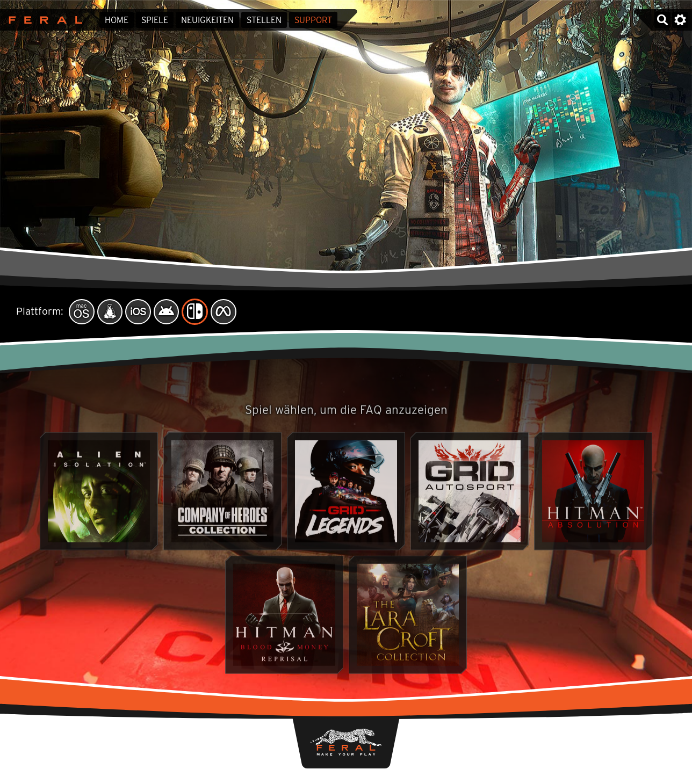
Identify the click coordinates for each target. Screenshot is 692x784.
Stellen (264, 20)
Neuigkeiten (207, 20)
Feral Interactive (43, 20)
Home (117, 20)
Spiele (155, 20)
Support (313, 20)
